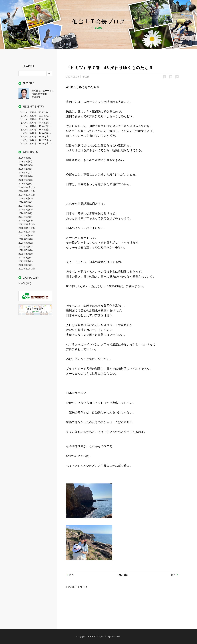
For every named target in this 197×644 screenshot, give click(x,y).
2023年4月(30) (26, 254)
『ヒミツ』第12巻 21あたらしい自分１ (35, 119)
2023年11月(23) (27, 228)
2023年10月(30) (27, 232)
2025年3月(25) (26, 180)
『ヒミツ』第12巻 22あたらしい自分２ (35, 116)
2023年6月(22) (26, 247)
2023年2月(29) (26, 261)
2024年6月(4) (25, 202)
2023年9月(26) (26, 235)
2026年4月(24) (26, 158)
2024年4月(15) (26, 210)
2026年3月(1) (25, 161)
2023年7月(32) (26, 243)
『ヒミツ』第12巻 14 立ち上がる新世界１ (35, 143)
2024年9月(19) (26, 198)
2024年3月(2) (25, 213)
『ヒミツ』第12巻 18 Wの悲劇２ (35, 130)
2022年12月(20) (27, 269)
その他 (86, 77)
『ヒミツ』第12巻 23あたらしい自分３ (35, 112)
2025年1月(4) (25, 184)
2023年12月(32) (27, 224)
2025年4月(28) (26, 176)
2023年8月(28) (26, 239)
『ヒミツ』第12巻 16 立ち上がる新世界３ (35, 137)
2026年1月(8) (25, 169)
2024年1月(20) (26, 221)
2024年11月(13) (27, 191)
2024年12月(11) (27, 187)
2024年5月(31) (26, 206)
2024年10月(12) (27, 195)
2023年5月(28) (26, 250)
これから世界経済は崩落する (85, 204)
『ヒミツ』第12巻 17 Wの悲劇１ (35, 133)
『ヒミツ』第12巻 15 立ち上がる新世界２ (35, 140)
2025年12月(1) (26, 173)
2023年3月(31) (26, 258)
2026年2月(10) (26, 165)
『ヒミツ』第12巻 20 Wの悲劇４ (35, 123)
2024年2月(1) (25, 217)
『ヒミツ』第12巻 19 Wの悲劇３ (35, 126)
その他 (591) (25, 283)
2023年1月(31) (26, 265)
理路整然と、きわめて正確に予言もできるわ (95, 160)
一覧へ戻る (123, 575)
